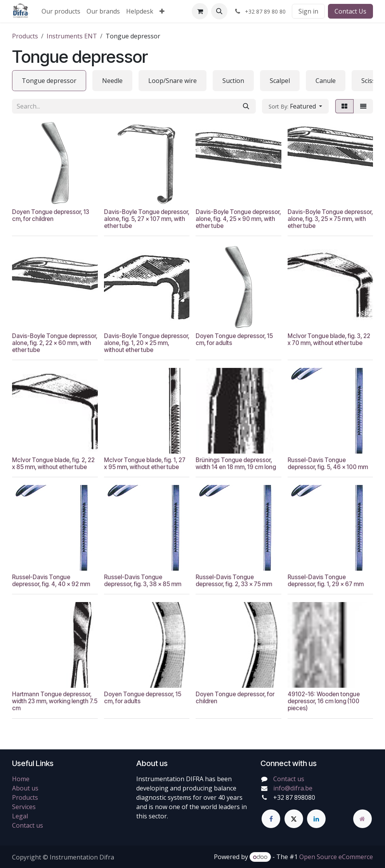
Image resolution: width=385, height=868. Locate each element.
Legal (20, 816)
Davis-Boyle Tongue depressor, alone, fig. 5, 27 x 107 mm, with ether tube (147, 219)
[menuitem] (61, 11)
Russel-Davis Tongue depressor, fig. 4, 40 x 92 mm (51, 581)
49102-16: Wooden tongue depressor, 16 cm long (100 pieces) (324, 701)
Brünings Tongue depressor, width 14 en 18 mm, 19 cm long (236, 463)
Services (24, 807)
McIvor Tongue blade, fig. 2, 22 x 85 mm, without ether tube (53, 463)
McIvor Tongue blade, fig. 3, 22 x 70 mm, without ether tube (329, 339)
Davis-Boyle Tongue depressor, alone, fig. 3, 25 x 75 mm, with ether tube (330, 219)
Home (21, 779)
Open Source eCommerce (336, 857)
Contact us (28, 825)
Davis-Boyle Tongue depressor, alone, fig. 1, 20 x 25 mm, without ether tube (147, 343)
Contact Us (350, 11)
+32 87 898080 (294, 797)
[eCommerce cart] (200, 11)
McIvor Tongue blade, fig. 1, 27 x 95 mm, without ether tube (145, 463)
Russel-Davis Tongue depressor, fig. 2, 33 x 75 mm (234, 581)
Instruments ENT (72, 36)
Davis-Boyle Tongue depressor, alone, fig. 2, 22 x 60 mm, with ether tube (55, 343)
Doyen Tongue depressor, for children (235, 698)
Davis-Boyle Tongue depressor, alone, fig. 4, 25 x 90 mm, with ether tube (238, 219)
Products (25, 36)
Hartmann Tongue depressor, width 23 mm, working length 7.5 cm (55, 701)
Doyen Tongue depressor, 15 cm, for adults (234, 339)
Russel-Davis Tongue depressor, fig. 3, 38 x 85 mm (143, 581)
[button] (219, 11)
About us (25, 788)
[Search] (246, 106)
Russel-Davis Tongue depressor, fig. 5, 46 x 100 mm (328, 463)
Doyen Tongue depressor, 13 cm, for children (51, 215)
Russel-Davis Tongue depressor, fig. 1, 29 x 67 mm (326, 581)
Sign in (308, 11)
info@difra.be (293, 788)
